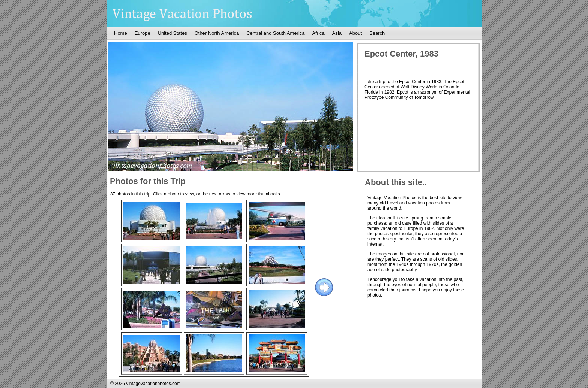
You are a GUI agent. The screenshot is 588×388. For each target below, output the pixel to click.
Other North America (217, 33)
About (355, 33)
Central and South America (275, 33)
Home (121, 33)
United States (172, 33)
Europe (142, 33)
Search (377, 33)
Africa (319, 33)
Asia (337, 33)
